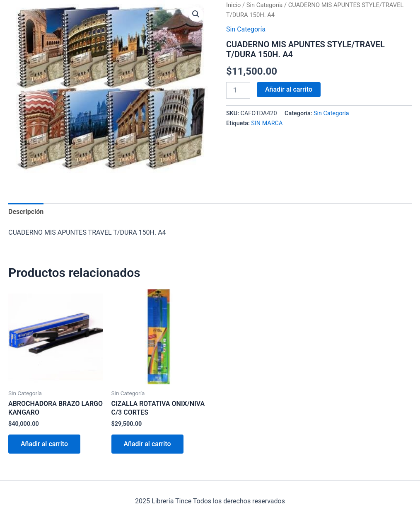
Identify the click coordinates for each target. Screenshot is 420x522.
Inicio (233, 5)
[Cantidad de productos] (238, 90)
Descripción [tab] (26, 212)
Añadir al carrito (289, 89)
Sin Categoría (265, 5)
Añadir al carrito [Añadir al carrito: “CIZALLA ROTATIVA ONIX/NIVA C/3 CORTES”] (147, 444)
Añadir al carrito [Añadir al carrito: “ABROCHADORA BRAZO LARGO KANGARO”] (44, 444)
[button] (196, 14)
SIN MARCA (267, 123)
